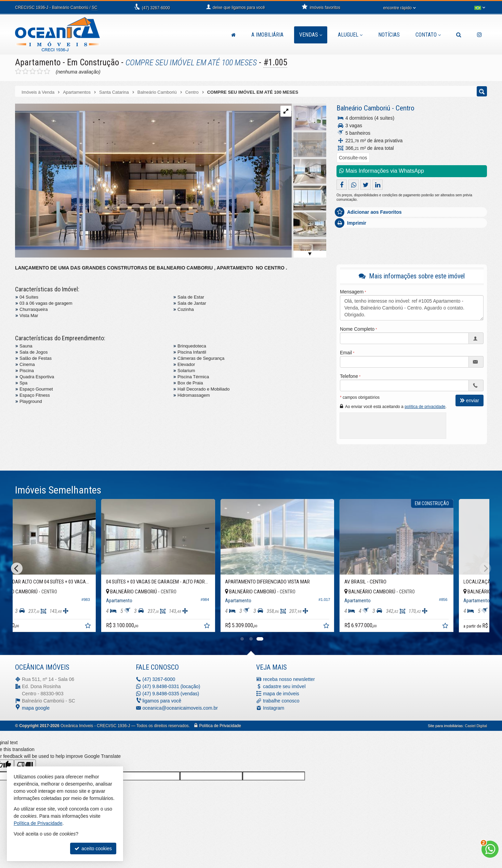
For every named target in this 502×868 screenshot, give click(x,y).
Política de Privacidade (220, 726)
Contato (428, 35)
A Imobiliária (267, 35)
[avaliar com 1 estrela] (18, 71)
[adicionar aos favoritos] (122, 627)
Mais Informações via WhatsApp (382, 171)
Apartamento (38, 62)
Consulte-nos (353, 158)
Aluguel (350, 35)
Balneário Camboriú (363, 108)
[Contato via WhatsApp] (490, 849)
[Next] (485, 568)
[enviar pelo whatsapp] (354, 185)
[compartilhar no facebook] (342, 185)
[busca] (459, 35)
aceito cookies (93, 849)
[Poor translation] (25, 766)
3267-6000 (156, 8)
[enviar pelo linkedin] (378, 185)
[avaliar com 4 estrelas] (40, 71)
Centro (405, 108)
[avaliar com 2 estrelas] (25, 71)
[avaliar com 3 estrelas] (33, 71)
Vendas (311, 35)
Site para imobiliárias (445, 726)
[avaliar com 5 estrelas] (47, 71)
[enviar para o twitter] (366, 185)
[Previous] (17, 568)
